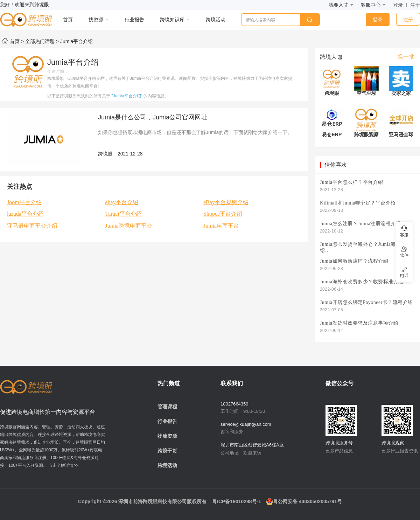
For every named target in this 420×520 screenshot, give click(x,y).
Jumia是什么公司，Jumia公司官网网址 (153, 117)
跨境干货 (167, 451)
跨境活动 (167, 465)
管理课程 (167, 407)
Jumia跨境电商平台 (129, 226)
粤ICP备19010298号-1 (237, 501)
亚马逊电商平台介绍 (32, 226)
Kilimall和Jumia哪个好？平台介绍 (358, 203)
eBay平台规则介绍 (226, 202)
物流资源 (167, 436)
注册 (415, 5)
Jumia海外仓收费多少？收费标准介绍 (362, 282)
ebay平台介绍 (122, 202)
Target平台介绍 (124, 214)
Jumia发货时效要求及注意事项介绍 (359, 323)
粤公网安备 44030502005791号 (304, 501)
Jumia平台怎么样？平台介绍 (352, 182)
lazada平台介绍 (25, 214)
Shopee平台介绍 (223, 214)
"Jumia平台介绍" (127, 96)
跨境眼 (105, 154)
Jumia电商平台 (221, 226)
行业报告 (167, 421)
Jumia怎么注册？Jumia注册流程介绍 (360, 224)
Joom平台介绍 (24, 202)
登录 (398, 5)
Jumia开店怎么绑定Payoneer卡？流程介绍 (366, 302)
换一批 (406, 57)
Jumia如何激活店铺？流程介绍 (354, 261)
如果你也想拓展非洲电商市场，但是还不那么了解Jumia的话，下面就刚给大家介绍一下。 (195, 132)
